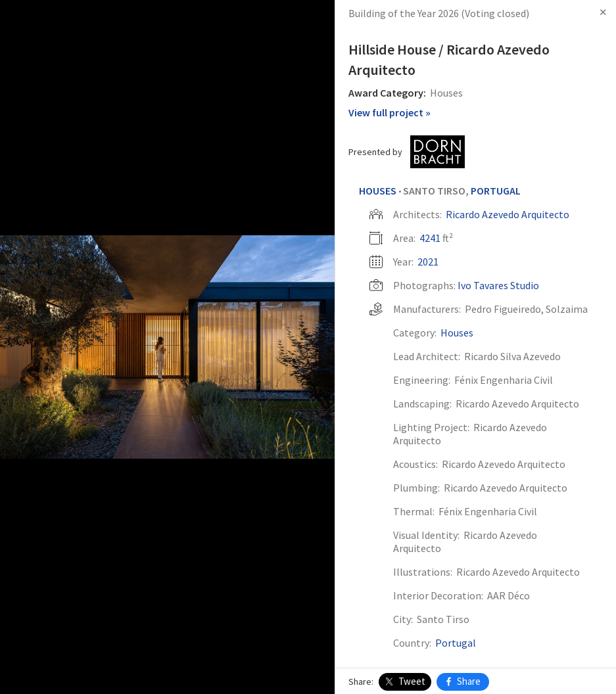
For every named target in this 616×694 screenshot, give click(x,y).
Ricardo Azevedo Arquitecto (508, 214)
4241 (430, 238)
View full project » (390, 112)
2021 (428, 262)
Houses (378, 191)
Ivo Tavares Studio (498, 285)
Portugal (496, 191)
